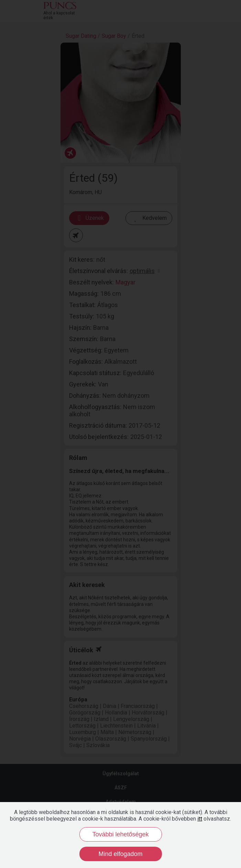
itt (200, 819)
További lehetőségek (120, 834)
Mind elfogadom (120, 854)
